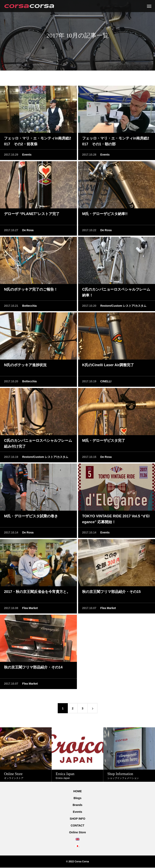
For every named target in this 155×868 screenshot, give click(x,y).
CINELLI (106, 382)
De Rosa (28, 231)
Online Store (77, 832)
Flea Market (30, 608)
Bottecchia (29, 306)
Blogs (78, 798)
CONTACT (77, 825)
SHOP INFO (78, 819)
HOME (77, 791)
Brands (77, 805)
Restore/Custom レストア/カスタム (123, 306)
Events (27, 155)
